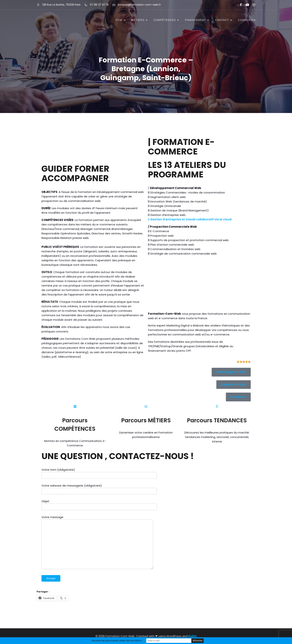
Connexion (247, 20)
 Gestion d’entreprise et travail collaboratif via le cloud (190, 219)
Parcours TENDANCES (217, 420)
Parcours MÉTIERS (146, 420)
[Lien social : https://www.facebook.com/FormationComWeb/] (239, 5)
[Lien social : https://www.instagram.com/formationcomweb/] (252, 5)
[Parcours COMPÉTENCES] (75, 407)
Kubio (193, 636)
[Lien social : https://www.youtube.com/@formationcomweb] (246, 5)
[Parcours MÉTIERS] (146, 407)
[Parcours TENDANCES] (217, 407)
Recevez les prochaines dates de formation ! (117, 641)
